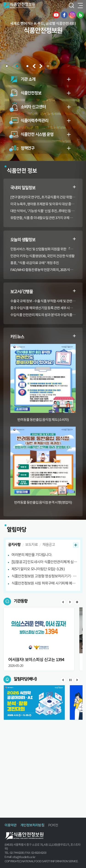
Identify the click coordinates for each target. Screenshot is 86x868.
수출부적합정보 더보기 (74, 291)
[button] (7, 66)
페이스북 (64, 15)
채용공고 (49, 545)
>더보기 (77, 602)
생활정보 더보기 (74, 239)
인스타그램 (72, 15)
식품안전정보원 (19, 6)
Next (70, 602)
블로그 (80, 15)
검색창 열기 (71, 6)
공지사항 (14, 545)
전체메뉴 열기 (80, 6)
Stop (70, 680)
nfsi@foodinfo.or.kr (24, 857)
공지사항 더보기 (76, 545)
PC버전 (53, 825)
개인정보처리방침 (32, 825)
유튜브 (56, 15)
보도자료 (31, 545)
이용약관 (11, 825)
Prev (63, 602)
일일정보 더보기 (74, 187)
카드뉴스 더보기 (74, 336)
